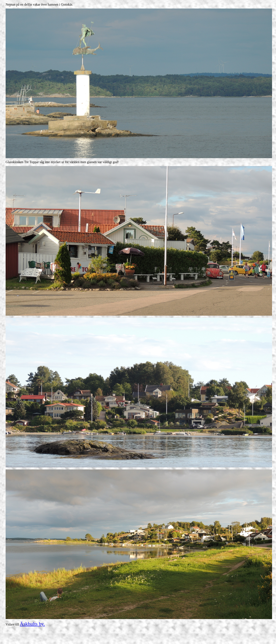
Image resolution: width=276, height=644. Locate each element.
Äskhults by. (32, 624)
